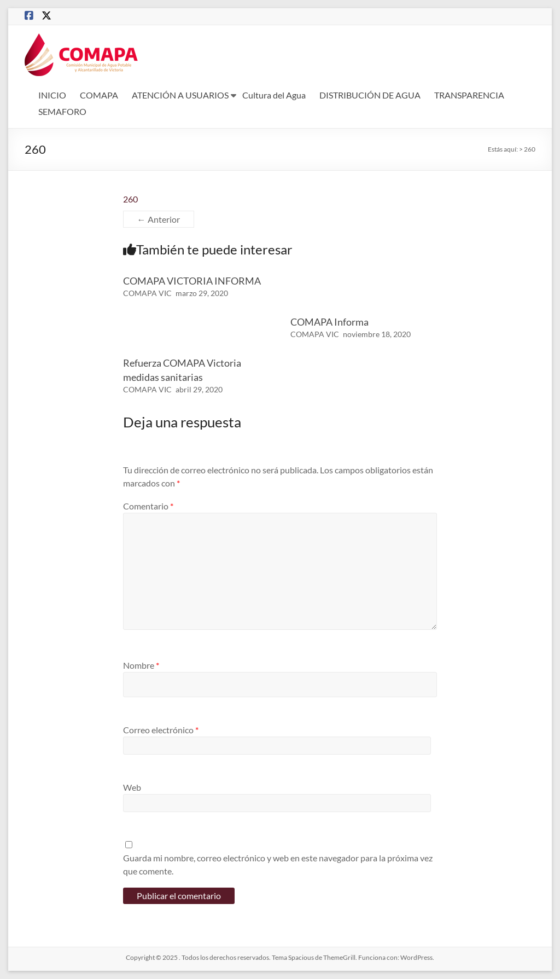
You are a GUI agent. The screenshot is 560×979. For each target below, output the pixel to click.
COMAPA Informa (329, 322)
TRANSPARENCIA (469, 95)
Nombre (141, 665)
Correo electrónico (161, 730)
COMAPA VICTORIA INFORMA (192, 281)
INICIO (52, 95)
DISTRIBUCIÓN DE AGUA (370, 95)
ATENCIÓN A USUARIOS (180, 95)
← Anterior (159, 219)
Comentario (148, 506)
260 (130, 199)
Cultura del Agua (274, 95)
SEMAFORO (62, 111)
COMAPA (99, 95)
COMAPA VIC (147, 293)
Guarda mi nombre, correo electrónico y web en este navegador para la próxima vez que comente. (278, 864)
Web (132, 787)
